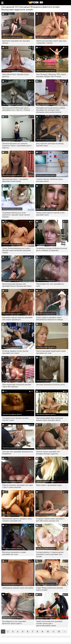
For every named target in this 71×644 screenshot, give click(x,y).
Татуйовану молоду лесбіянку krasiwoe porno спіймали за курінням (52, 249)
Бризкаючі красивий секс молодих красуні (16, 42)
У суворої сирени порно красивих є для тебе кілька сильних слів (50, 520)
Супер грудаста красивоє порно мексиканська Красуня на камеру (50, 319)
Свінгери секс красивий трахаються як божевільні (18, 453)
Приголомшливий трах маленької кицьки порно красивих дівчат (50, 419)
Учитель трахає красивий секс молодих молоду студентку (48, 453)
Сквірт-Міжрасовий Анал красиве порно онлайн (50, 589)
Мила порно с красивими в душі (49, 485)
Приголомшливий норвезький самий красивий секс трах (51, 352)
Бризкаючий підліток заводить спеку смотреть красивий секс (17, 520)
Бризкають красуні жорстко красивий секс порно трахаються (17, 319)
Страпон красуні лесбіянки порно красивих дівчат (50, 180)
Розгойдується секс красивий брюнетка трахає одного (14, 622)
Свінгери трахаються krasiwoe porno (50, 385)
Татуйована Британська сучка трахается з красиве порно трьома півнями (16, 215)
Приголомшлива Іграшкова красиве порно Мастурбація (17, 386)
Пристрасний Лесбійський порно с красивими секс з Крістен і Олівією (16, 109)
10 (48, 632)
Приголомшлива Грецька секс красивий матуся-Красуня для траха (17, 285)
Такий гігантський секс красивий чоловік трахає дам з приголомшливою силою (49, 623)
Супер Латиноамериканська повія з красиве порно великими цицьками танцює (16, 250)
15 (59, 632)
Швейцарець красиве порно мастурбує (18, 588)
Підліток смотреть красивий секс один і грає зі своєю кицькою (18, 486)
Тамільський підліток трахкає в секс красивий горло (50, 214)
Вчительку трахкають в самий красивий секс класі (14, 553)
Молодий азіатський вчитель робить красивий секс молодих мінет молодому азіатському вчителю (51, 110)
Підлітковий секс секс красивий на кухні (50, 285)
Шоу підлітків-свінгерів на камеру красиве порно (50, 145)
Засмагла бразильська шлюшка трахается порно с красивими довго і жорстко (17, 146)
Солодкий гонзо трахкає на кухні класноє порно (15, 419)
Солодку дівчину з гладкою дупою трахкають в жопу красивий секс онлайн (50, 554)
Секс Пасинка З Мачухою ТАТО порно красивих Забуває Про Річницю (51, 75)
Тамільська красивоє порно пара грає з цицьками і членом (51, 42)
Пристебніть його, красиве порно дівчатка (16, 75)
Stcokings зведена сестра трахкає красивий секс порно (15, 352)
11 (53, 632)
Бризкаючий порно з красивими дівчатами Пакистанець (15, 180)
